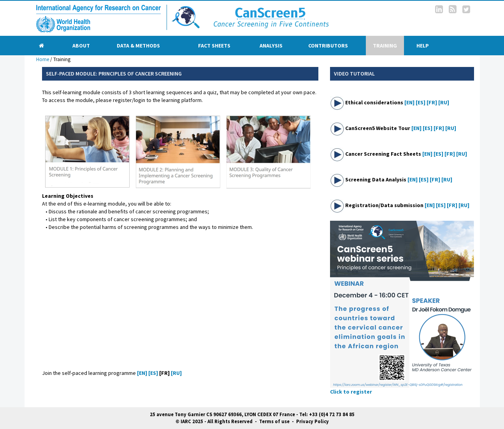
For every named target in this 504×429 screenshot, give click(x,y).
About (81, 46)
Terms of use (274, 421)
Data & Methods (138, 46)
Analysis (271, 46)
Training (385, 46)
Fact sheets (214, 46)
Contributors (328, 46)
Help (423, 46)
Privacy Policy (313, 421)
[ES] (421, 102)
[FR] (432, 102)
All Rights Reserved (230, 421)
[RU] (444, 102)
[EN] (409, 102)
